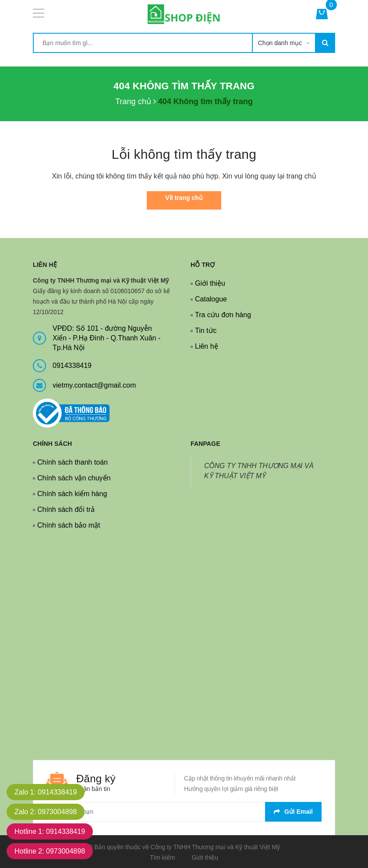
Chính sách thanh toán (73, 462)
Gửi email (293, 812)
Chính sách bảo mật (69, 525)
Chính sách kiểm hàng (72, 494)
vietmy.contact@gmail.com (94, 385)
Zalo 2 (46, 812)
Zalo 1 (46, 792)
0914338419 (72, 366)
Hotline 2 (50, 851)
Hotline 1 (50, 831)
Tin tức (206, 331)
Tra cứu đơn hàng (223, 315)
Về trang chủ (184, 198)
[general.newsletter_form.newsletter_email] (184, 812)
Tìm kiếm (163, 857)
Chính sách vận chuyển (74, 478)
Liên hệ (207, 346)
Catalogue (211, 299)
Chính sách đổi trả (66, 509)
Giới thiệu (210, 283)
